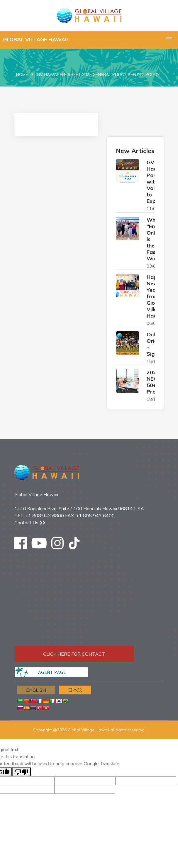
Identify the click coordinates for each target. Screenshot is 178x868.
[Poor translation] (21, 772)
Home (22, 74)
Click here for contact (74, 654)
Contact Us (30, 523)
